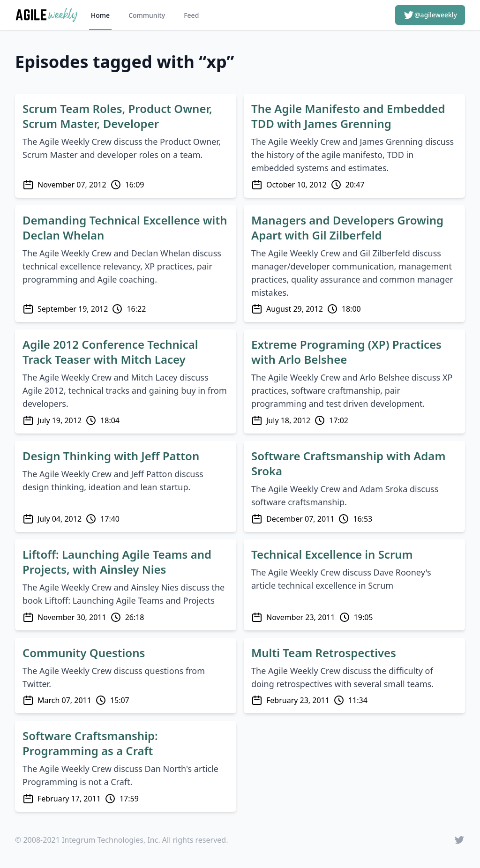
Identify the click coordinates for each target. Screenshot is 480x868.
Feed (191, 15)
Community (147, 15)
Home (100, 15)
